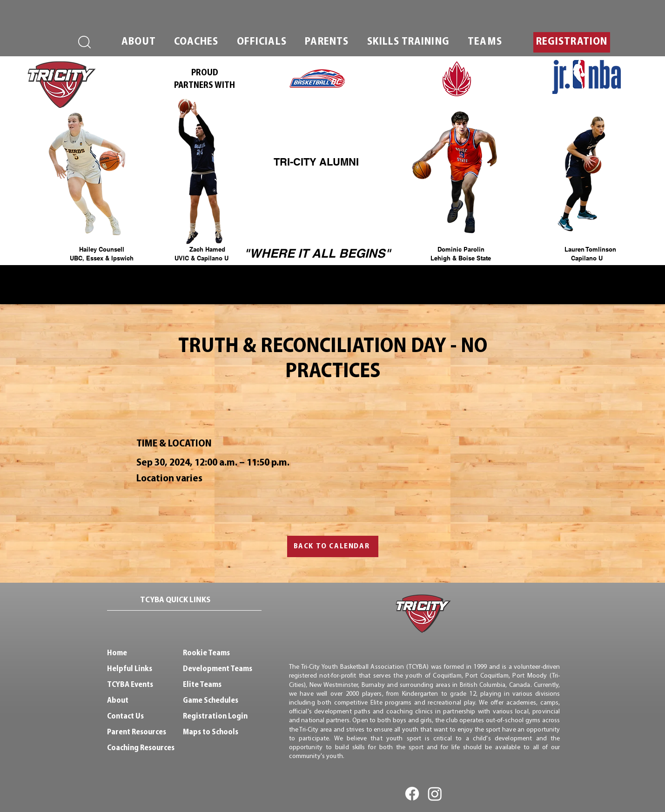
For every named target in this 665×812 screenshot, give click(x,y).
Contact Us (125, 716)
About (118, 701)
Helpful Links (130, 669)
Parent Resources (137, 732)
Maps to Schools (211, 732)
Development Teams (218, 669)
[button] (139, 42)
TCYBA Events (130, 685)
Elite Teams (202, 685)
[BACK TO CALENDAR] (333, 546)
